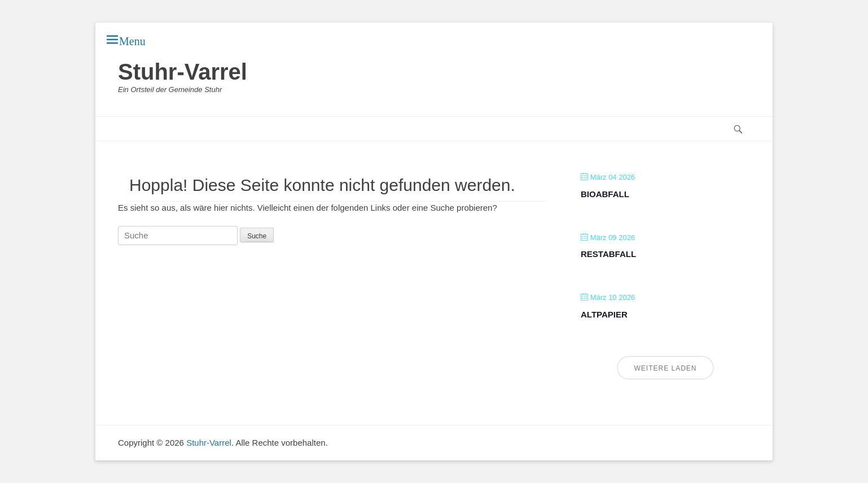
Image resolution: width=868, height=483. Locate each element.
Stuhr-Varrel (183, 72)
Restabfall (608, 254)
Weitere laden (665, 368)
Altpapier (604, 314)
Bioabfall (605, 194)
